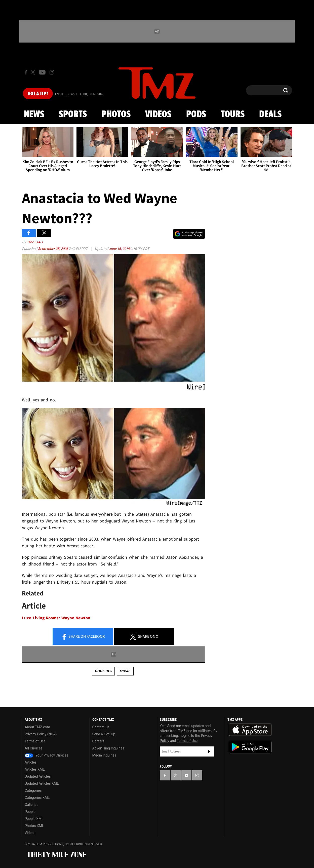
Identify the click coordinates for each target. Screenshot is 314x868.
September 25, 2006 (53, 249)
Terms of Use (35, 741)
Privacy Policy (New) (41, 734)
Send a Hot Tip (104, 734)
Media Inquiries (104, 755)
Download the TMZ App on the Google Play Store (250, 747)
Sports (73, 115)
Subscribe (209, 751)
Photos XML (34, 826)
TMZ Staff (35, 242)
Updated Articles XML (42, 783)
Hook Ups (103, 671)
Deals (270, 115)
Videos (158, 115)
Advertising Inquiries (108, 748)
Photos (116, 115)
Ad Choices (34, 748)
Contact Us (101, 727)
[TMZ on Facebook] (26, 72)
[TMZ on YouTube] (186, 775)
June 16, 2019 (120, 249)
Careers (98, 741)
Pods (196, 115)
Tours (233, 115)
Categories (33, 790)
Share (83, 637)
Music (125, 671)
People (30, 812)
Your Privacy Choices (47, 755)
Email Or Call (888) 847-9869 (80, 94)
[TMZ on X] (34, 72)
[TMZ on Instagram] (52, 72)
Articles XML (35, 769)
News (34, 115)
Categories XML (37, 798)
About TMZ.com (37, 727)
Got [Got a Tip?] (38, 94)
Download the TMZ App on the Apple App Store (250, 730)
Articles (31, 762)
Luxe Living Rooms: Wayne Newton (56, 618)
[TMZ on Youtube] (42, 72)
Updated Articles (38, 776)
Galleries (31, 805)
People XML (34, 819)
